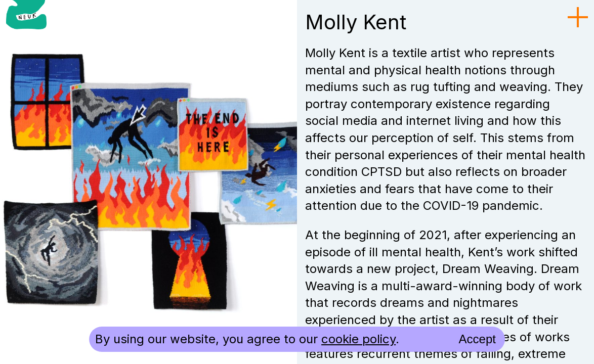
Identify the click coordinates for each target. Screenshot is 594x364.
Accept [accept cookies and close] (477, 339)
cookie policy (358, 339)
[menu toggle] (578, 18)
